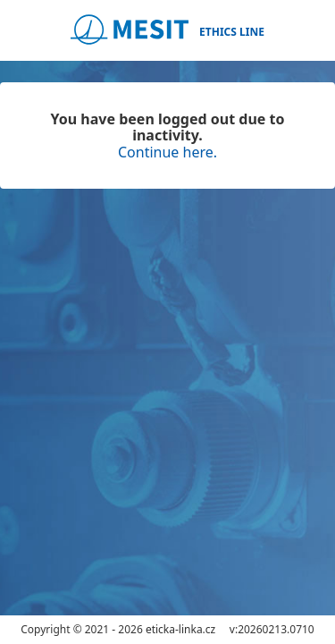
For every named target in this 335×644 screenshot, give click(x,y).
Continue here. (167, 152)
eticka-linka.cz (180, 629)
